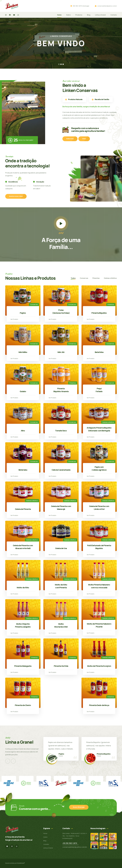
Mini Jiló (61, 352)
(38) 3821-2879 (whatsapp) (81, 6)
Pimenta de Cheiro (23, 705)
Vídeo (84, 139)
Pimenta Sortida (61, 666)
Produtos (79, 15)
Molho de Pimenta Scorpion (99, 666)
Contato (114, 15)
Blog (89, 15)
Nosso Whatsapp (79, 807)
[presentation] (8, 761)
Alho (23, 431)
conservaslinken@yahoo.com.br (107, 6)
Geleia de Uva (61, 548)
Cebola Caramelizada (61, 470)
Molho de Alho (23, 588)
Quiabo (23, 391)
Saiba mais (70, 139)
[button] (59, 64)
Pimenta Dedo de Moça (99, 705)
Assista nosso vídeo (16, 196)
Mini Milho (23, 352)
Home (59, 15)
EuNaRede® (21, 863)
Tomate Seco (61, 431)
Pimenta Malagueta (23, 666)
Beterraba (23, 470)
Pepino (23, 313)
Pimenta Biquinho (99, 313)
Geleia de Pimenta (23, 509)
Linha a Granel (100, 15)
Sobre (68, 15)
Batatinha (99, 352)
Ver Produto (14, 319)
